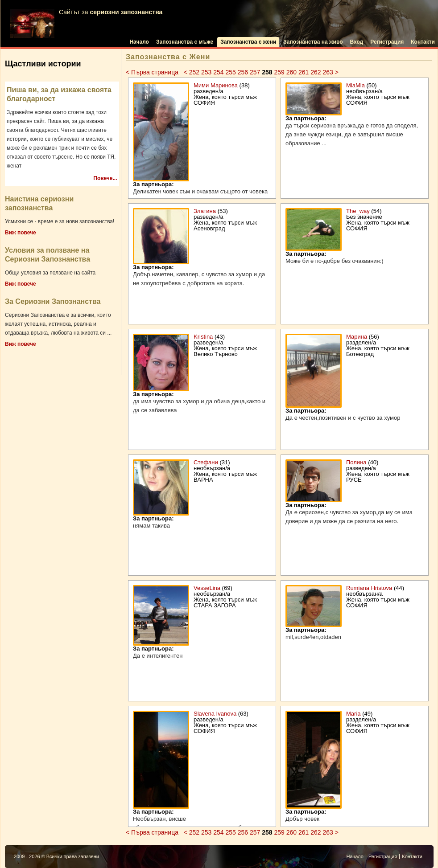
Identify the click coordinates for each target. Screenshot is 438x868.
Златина (205, 211)
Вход (357, 42)
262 (316, 72)
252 (194, 72)
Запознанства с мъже (185, 42)
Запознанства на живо (313, 42)
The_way (358, 211)
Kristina (203, 337)
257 (255, 72)
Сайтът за (86, 23)
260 (291, 72)
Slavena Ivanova (215, 714)
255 (230, 72)
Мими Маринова (216, 85)
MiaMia (355, 85)
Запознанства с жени (248, 42)
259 (279, 72)
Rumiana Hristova (369, 588)
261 (304, 72)
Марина (357, 337)
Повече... (105, 178)
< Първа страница (153, 72)
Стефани (206, 462)
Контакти (423, 42)
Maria (353, 714)
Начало (139, 42)
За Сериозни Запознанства (53, 301)
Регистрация (387, 42)
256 (243, 72)
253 (206, 72)
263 (328, 72)
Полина (356, 462)
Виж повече (21, 233)
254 (218, 72)
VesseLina (207, 588)
